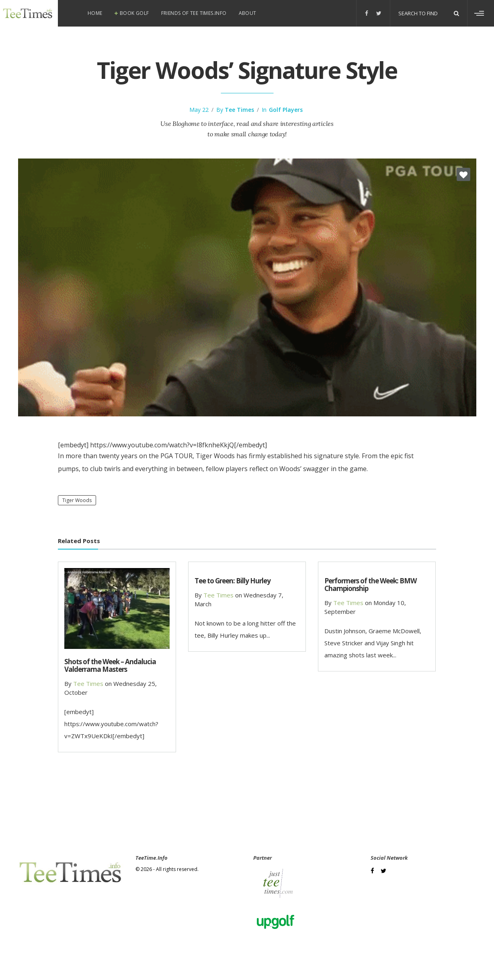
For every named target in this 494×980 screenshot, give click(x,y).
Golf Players (286, 110)
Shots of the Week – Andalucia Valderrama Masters (110, 665)
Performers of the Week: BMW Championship (370, 585)
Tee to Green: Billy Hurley (233, 581)
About (248, 13)
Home (95, 13)
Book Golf (134, 13)
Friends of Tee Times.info (194, 13)
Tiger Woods (77, 500)
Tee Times (239, 110)
